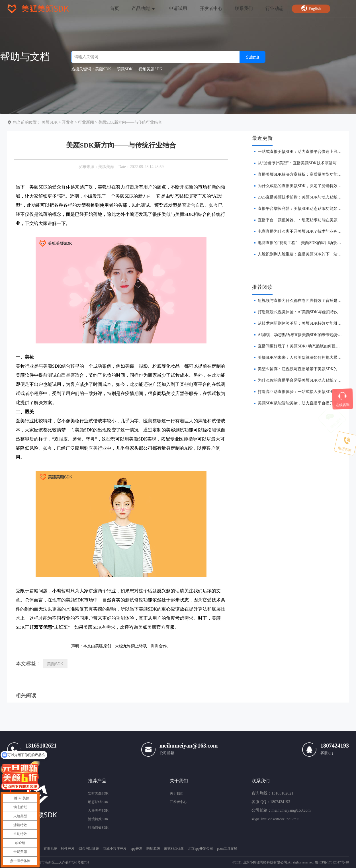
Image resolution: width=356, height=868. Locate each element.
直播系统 (50, 849)
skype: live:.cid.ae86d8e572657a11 (276, 819)
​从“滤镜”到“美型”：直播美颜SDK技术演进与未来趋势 (305, 163)
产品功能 (144, 8)
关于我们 (177, 793)
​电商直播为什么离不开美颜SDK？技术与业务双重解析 (306, 231)
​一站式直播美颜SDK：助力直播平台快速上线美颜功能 (306, 152)
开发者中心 (211, 8)
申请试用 (178, 8)
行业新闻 (86, 122)
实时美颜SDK (98, 793)
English (311, 8)
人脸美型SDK (98, 810)
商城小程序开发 (115, 849)
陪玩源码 (153, 849)
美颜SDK (50, 122)
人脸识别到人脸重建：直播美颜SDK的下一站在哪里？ (306, 254)
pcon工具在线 (227, 849)
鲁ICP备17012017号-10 (332, 862)
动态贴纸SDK (98, 802)
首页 (114, 8)
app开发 (137, 849)
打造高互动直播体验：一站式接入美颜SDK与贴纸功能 (306, 392)
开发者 (68, 122)
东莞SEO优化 (174, 849)
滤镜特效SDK (98, 819)
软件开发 (68, 849)
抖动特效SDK (98, 828)
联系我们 (244, 8)
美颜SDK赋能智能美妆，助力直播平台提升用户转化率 (306, 403)
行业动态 (275, 8)
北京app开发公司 (200, 849)
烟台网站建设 (89, 849)
